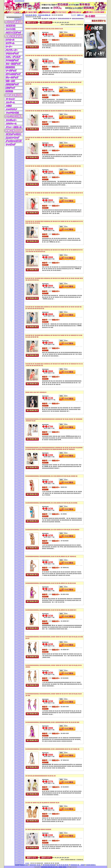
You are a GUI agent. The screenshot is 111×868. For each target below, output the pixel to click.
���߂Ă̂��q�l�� (21, 865)
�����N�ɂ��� (77, 865)
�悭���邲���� (49, 865)
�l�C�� (52, 18)
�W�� (44, 18)
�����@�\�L (35, 865)
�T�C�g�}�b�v (63, 865)
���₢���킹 (91, 865)
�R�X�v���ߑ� (44, 15)
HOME (27, 863)
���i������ (64, 18)
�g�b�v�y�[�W (31, 15)
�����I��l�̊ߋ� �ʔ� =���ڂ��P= (54, 867)
